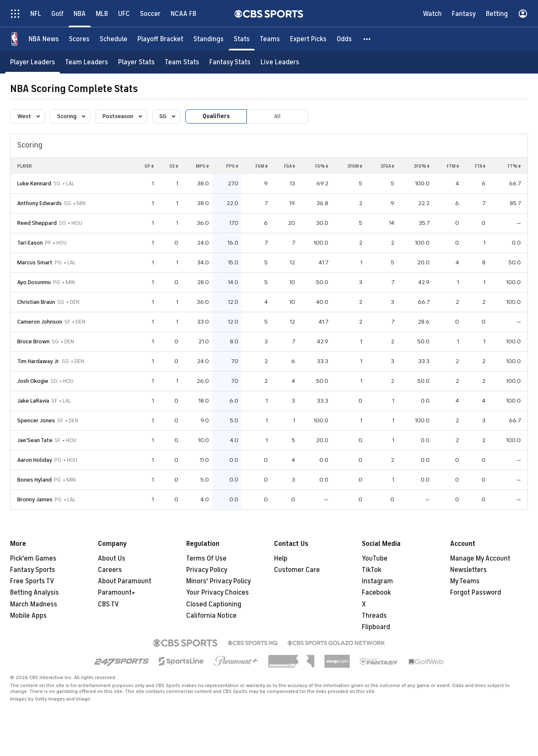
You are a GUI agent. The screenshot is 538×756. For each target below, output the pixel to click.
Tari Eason (30, 243)
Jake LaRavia (33, 401)
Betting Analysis (34, 593)
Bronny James (35, 499)
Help (281, 558)
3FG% (422, 166)
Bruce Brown (33, 341)
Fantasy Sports (33, 570)
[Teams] (270, 39)
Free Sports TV (32, 581)
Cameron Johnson (40, 322)
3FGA (387, 166)
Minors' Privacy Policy (219, 581)
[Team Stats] (182, 62)
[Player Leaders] (33, 62)
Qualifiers (216, 116)
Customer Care (297, 570)
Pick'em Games (33, 558)
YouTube (375, 558)
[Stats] (242, 39)
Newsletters (468, 570)
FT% (514, 166)
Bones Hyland (34, 480)
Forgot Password (476, 593)
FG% (322, 166)
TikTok (372, 570)
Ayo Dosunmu (34, 282)
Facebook (376, 593)
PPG (232, 166)
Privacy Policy (207, 570)
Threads (374, 616)
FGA (290, 166)
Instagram (377, 581)
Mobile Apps (28, 616)
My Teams (465, 581)
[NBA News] (44, 39)
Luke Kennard (34, 183)
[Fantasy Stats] (230, 62)
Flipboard (376, 627)
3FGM (355, 166)
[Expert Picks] (308, 39)
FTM (453, 166)
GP (149, 166)
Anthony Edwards (40, 203)
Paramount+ (117, 593)
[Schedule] (113, 39)
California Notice (211, 616)
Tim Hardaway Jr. (38, 361)
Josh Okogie (33, 381)
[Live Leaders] (280, 62)
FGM (262, 166)
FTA (480, 166)
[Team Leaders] (87, 62)
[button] (367, 39)
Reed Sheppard (37, 223)
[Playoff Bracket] (160, 39)
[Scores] (79, 39)
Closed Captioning (214, 604)
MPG (202, 166)
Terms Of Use (206, 558)
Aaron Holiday (35, 460)
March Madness (34, 604)
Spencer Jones (36, 420)
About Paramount (125, 581)
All (277, 116)
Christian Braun (36, 302)
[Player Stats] (136, 62)
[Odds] (344, 39)
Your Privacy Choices (218, 593)
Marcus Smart (35, 262)
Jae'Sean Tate (35, 440)
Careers (110, 570)
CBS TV (108, 604)
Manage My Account (480, 558)
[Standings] (208, 39)
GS (174, 166)
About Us (112, 558)
